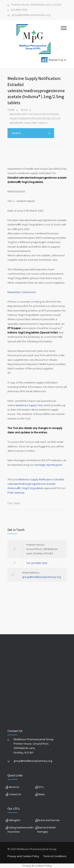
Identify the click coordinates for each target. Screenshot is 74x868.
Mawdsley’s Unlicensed (22, 292)
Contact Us (15, 794)
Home (11, 110)
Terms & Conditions (55, 856)
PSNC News (14, 503)
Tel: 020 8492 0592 (37, 563)
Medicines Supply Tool (29, 405)
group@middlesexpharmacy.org (31, 15)
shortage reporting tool (48, 465)
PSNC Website (16, 493)
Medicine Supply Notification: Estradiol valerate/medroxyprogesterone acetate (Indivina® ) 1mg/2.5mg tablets (36, 484)
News (41, 794)
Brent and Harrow (49, 820)
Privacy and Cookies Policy (23, 856)
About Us (14, 787)
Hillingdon (14, 820)
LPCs (41, 787)
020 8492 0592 (19, 10)
